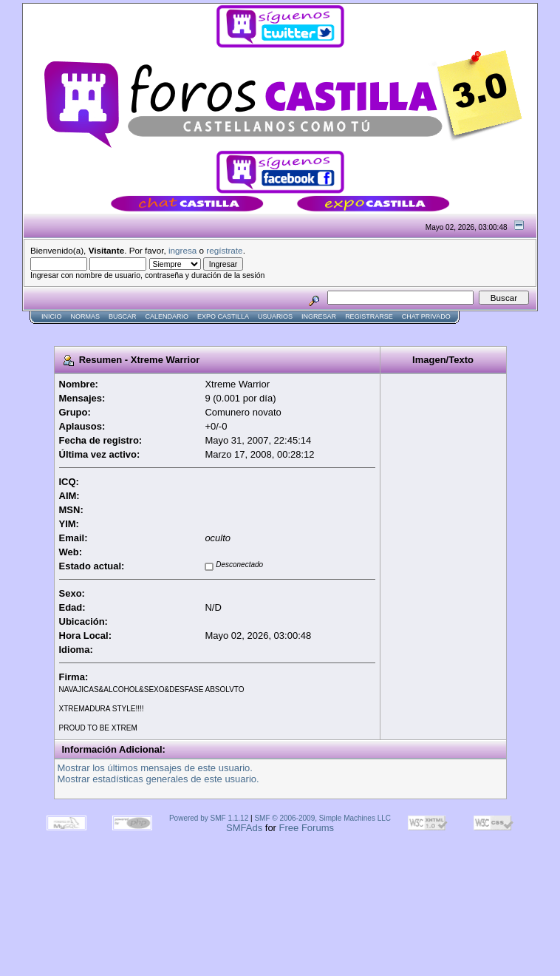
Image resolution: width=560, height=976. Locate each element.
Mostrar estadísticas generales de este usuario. (158, 779)
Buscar (123, 316)
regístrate (224, 250)
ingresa (182, 250)
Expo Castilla (223, 316)
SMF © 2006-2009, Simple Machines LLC (322, 818)
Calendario (167, 316)
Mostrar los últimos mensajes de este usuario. (155, 768)
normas (86, 316)
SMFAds (244, 828)
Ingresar (319, 316)
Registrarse (369, 316)
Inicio (52, 316)
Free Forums (307, 828)
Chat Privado (426, 316)
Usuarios (275, 316)
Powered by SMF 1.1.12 (209, 818)
